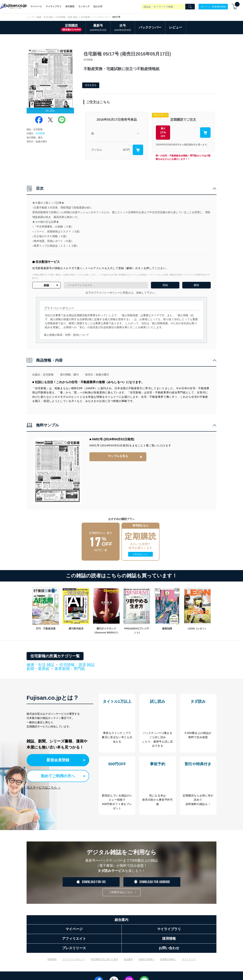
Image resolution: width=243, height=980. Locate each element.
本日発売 (70, 6)
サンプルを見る (118, 456)
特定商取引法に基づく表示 (104, 961)
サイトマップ (189, 961)
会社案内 (128, 961)
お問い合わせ (169, 950)
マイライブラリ (54, 6)
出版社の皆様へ (147, 961)
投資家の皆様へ (168, 961)
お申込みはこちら (140, 554)
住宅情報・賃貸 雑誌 (67, 17)
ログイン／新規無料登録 (213, 6)
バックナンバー (101, 17)
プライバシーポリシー (74, 961)
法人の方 (98, 6)
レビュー (176, 27)
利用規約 (52, 961)
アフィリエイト (74, 940)
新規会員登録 (60, 760)
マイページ (36, 6)
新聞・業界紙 (38, 669)
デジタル (97, 150)
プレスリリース (74, 950)
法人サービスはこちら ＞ (44, 787)
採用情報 (169, 940)
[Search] (190, 7)
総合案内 (121, 922)
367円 (126, 150)
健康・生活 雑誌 (45, 17)
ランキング (84, 6)
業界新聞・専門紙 (70, 669)
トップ (30, 17)
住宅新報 (85, 17)
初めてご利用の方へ (57, 775)
